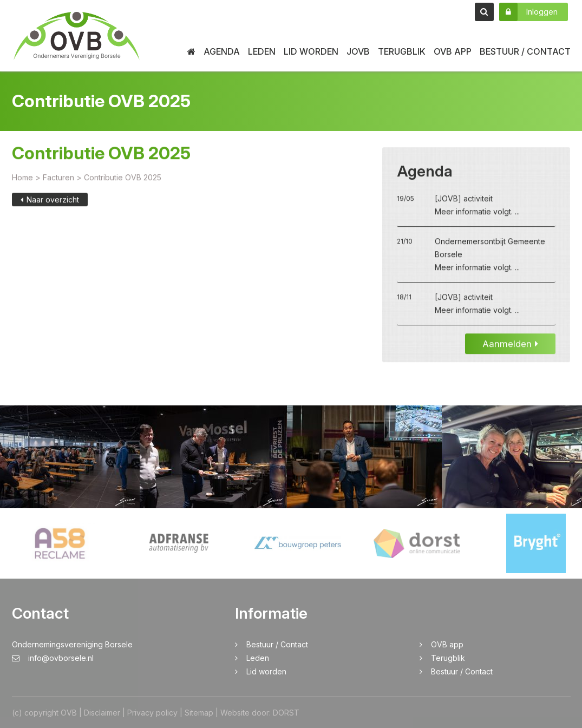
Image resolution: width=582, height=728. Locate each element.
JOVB (358, 51)
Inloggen (528, 12)
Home (22, 179)
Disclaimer (102, 713)
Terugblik (402, 51)
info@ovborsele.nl (53, 658)
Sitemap (199, 713)
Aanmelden (510, 345)
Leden (262, 51)
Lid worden (311, 51)
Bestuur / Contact (525, 51)
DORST (286, 713)
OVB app (453, 51)
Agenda (222, 51)
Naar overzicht (50, 201)
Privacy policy (152, 713)
